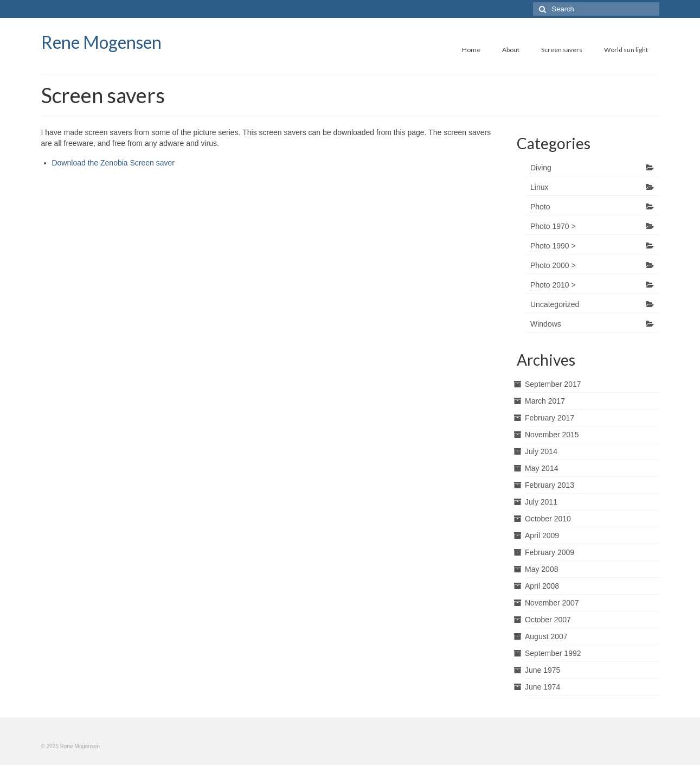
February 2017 (550, 418)
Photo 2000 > (553, 265)
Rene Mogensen (101, 42)
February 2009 (550, 552)
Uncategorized (555, 304)
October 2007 (548, 620)
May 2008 (541, 569)
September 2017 (553, 384)
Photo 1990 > (553, 246)
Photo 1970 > (553, 226)
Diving (541, 168)
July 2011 (541, 502)
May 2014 (541, 468)
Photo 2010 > (553, 285)
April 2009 (542, 535)
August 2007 (546, 636)
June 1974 (542, 687)
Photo (540, 207)
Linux (539, 187)
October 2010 (548, 519)
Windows (546, 324)
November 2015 (552, 435)
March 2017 (545, 401)
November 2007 (552, 603)
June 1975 (542, 670)
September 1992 (553, 653)
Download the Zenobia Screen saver (113, 163)
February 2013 (550, 485)
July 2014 (541, 451)
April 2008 (542, 586)
